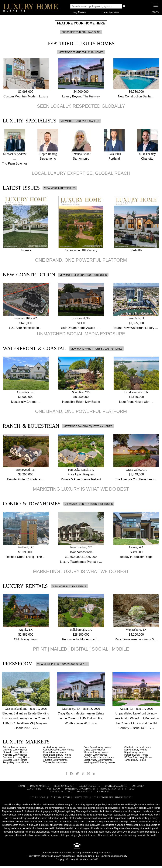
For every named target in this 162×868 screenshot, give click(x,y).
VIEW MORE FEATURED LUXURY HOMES (81, 52)
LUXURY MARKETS (40, 786)
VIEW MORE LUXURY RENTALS (69, 587)
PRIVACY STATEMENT (61, 792)
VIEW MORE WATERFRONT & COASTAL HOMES (97, 349)
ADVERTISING (34, 789)
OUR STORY (138, 786)
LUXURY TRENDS (124, 798)
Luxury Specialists (110, 12)
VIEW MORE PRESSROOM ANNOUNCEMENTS (62, 664)
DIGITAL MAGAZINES (116, 786)
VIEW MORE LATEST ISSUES (60, 188)
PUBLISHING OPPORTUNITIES (80, 789)
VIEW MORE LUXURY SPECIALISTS (80, 121)
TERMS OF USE (84, 792)
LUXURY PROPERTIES (102, 798)
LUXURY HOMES (38, 798)
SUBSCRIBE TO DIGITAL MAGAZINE (81, 32)
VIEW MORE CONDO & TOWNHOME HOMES (89, 504)
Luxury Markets (78, 12)
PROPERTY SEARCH (64, 786)
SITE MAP (130, 789)
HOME (22, 786)
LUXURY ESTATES (81, 798)
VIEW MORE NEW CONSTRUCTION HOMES (83, 275)
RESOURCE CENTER (110, 789)
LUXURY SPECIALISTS (89, 786)
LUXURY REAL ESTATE (59, 798)
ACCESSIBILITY (104, 792)
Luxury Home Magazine (39, 856)
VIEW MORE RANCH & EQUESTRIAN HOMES (88, 426)
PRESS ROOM (53, 789)
